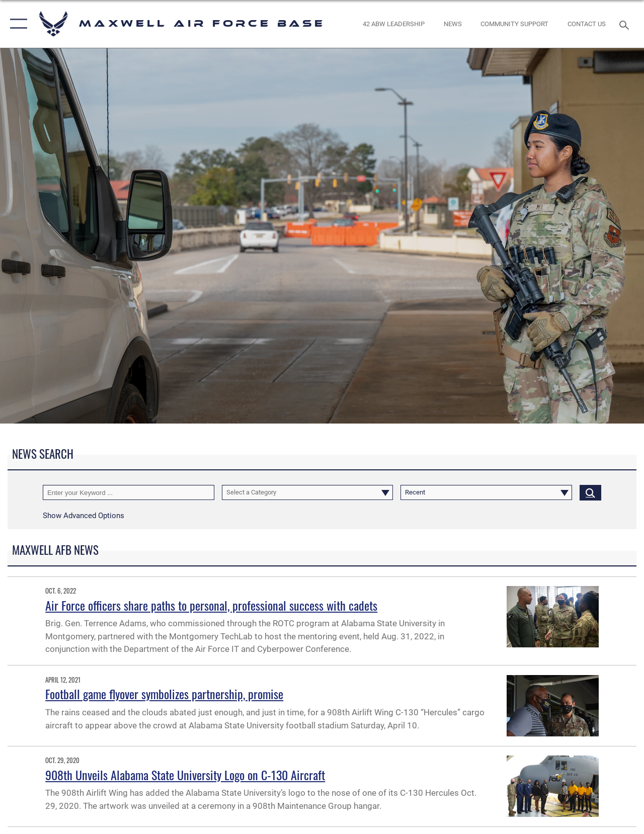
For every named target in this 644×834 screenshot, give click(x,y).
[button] (16, 24)
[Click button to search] (590, 492)
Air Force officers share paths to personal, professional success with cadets (211, 605)
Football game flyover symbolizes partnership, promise (164, 694)
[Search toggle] (626, 24)
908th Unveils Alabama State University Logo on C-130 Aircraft (185, 775)
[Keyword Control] (129, 492)
